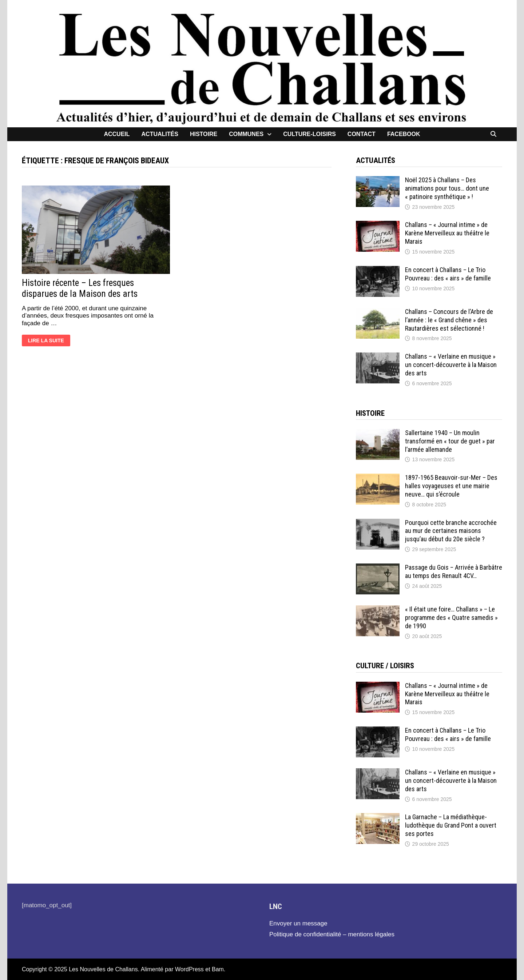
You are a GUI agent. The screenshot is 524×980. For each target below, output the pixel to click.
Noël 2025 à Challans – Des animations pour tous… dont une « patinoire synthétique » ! (447, 188)
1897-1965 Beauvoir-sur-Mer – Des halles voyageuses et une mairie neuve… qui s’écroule (451, 486)
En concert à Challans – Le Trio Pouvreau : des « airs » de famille (448, 274)
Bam (218, 969)
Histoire (204, 134)
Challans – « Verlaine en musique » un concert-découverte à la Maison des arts (451, 365)
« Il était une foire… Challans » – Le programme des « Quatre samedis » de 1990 (451, 618)
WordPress (189, 969)
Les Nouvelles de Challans (103, 969)
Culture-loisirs (309, 134)
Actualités (160, 134)
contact (362, 134)
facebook (404, 134)
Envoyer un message (298, 923)
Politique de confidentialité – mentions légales (332, 934)
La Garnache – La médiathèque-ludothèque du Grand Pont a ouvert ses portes (451, 825)
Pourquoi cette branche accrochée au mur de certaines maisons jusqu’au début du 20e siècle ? (451, 531)
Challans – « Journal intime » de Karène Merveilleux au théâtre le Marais (447, 233)
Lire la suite (46, 341)
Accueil (117, 134)
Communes (246, 134)
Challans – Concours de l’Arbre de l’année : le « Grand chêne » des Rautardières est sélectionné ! (449, 320)
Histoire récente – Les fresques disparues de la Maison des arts (80, 288)
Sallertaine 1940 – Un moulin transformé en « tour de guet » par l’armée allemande (450, 441)
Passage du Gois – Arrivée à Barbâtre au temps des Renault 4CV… (454, 571)
